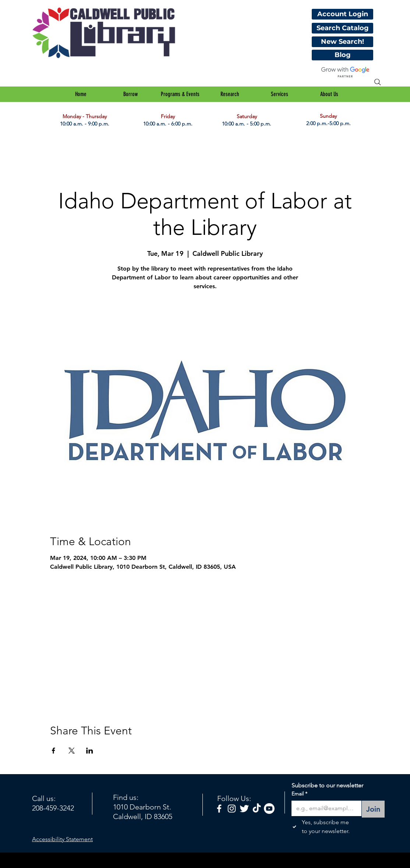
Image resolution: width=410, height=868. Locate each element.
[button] (130, 94)
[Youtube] (269, 809)
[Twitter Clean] (244, 809)
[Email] (324, 808)
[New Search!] (342, 42)
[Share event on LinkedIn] (90, 751)
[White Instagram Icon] (232, 809)
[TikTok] (257, 809)
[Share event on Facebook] (54, 751)
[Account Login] (342, 14)
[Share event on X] (72, 751)
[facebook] (219, 809)
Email (299, 794)
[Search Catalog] (342, 28)
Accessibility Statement (62, 839)
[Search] (378, 82)
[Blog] (342, 55)
